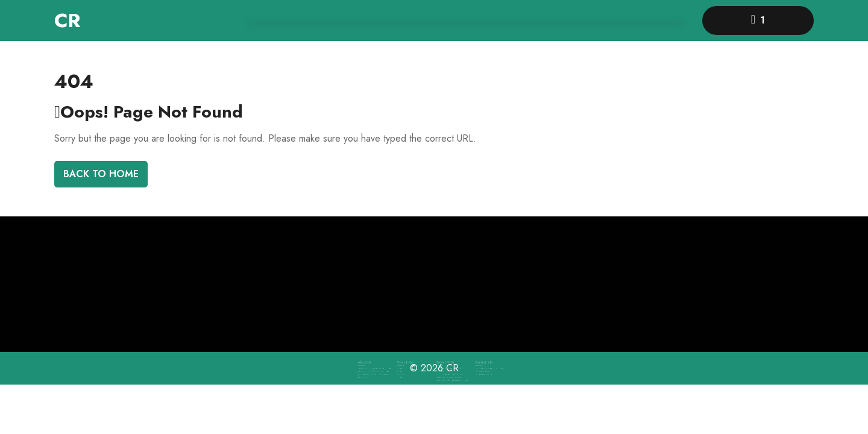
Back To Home (101, 174)
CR (67, 20)
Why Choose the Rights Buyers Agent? (450, 377)
